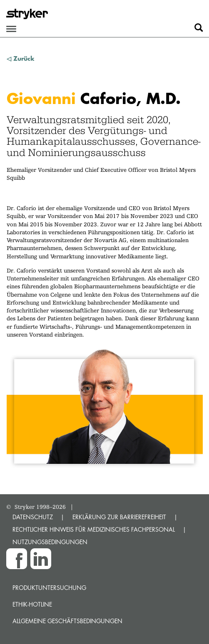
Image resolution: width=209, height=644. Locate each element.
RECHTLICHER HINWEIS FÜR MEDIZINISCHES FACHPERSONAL (94, 529)
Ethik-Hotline (32, 604)
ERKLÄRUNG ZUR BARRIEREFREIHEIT (119, 517)
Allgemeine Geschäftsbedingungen (67, 621)
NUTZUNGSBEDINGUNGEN (50, 542)
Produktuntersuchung (49, 588)
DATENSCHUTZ (33, 517)
